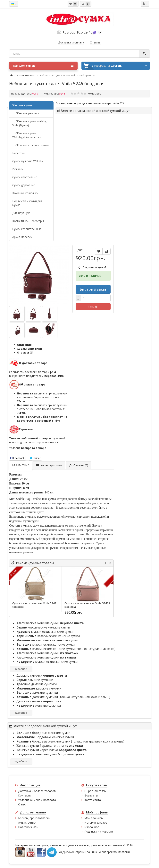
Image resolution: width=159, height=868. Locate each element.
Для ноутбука (21, 213)
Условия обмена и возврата (37, 800)
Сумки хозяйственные (27, 229)
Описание (24, 345)
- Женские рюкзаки (26, 113)
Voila (35, 94)
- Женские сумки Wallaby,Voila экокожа (27, 135)
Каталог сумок (43, 66)
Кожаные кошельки (25, 193)
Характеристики (29, 349)
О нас (22, 804)
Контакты (25, 795)
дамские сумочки (35, 680)
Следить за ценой (92, 267)
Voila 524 (118, 103)
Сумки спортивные (25, 177)
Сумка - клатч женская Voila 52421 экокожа (35, 605)
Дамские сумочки (42, 676)
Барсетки (18, 153)
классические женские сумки (43, 627)
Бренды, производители (34, 818)
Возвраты (91, 795)
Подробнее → (21, 669)
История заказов (96, 822)
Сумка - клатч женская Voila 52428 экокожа (87, 605)
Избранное (92, 827)
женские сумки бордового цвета (50, 754)
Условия (28, 448)
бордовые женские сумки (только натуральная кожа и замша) (70, 741)
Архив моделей (22, 237)
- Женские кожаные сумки (30, 145)
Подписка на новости (99, 831)
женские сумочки (39, 706)
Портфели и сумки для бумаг (27, 203)
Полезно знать (28, 827)
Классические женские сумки (50, 623)
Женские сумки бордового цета (50, 746)
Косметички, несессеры (28, 221)
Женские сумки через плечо (52, 750)
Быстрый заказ (93, 289)
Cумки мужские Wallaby (28, 161)
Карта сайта (93, 800)
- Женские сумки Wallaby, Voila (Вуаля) (30, 123)
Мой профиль (94, 818)
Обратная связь (95, 791)
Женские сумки (26, 75)
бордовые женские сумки (43, 733)
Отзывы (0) (25, 352)
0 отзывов (95, 94)
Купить (93, 306)
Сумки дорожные (24, 185)
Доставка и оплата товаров (37, 791)
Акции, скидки (27, 822)
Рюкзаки (18, 169)
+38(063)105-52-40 (77, 32)
